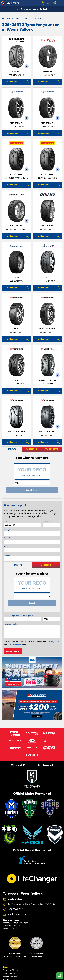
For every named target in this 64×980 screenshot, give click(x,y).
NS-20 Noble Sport (48, 329)
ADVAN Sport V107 (48, 432)
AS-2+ (16, 329)
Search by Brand (10, 977)
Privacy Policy (54, 642)
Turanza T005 (17, 226)
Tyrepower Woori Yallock (32, 9)
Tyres (6, 967)
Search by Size (10, 974)
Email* (7, 547)
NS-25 (17, 380)
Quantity (46, 521)
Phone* (7, 538)
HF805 (48, 277)
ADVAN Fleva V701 (48, 380)
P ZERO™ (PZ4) (16, 174)
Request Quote (13, 651)
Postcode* (8, 555)
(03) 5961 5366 (16, 909)
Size (6, 521)
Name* (7, 530)
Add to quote (13, 82)
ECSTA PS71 (16, 71)
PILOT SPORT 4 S (17, 123)
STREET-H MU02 (48, 226)
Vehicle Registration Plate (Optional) (19, 616)
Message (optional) (12, 624)
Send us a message (17, 915)
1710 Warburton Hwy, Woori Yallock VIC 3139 (32, 904)
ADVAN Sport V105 (17, 432)
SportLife (48, 71)
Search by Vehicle (11, 970)
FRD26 (17, 277)
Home (6, 18)
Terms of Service (14, 645)
